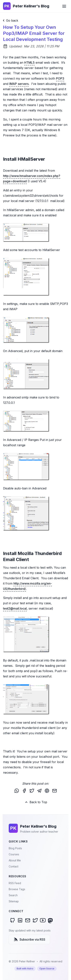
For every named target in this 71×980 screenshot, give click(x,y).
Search (13, 895)
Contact (14, 866)
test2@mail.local (15, 608)
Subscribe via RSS (29, 939)
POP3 (60, 78)
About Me (15, 860)
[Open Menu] (64, 6)
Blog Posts (15, 848)
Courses (14, 854)
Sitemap (14, 901)
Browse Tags (17, 889)
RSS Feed (15, 883)
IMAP (13, 84)
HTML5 (29, 63)
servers (23, 84)
